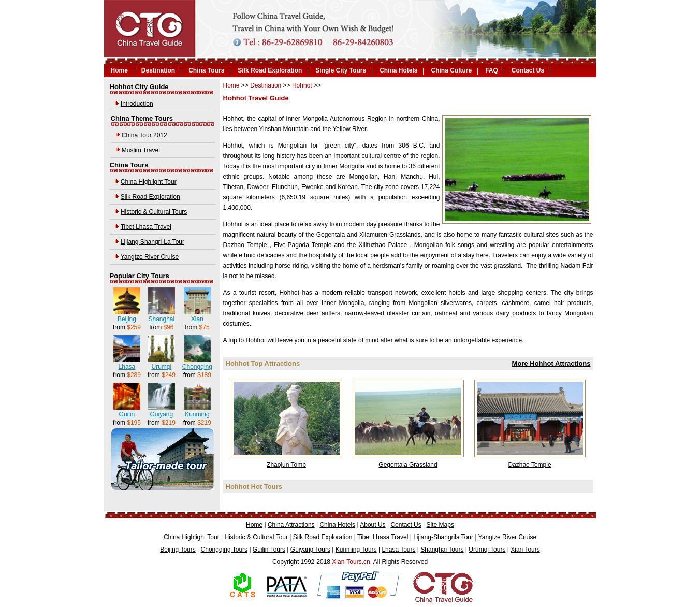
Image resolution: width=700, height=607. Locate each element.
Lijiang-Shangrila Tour (443, 537)
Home (119, 70)
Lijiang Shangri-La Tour (152, 242)
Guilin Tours (269, 550)
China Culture (451, 70)
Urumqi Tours (487, 550)
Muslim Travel (141, 150)
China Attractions (291, 525)
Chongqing (197, 367)
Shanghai (161, 319)
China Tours (206, 70)
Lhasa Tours (398, 550)
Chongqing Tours (224, 550)
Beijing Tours (178, 550)
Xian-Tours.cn (351, 562)
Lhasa (127, 367)
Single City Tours (341, 70)
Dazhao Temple (529, 465)
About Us (373, 525)
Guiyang (161, 414)
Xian (197, 319)
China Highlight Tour (149, 182)
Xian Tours (525, 550)
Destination (158, 70)
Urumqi (161, 367)
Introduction (137, 104)
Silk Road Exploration (270, 70)
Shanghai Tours (442, 550)
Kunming (197, 414)
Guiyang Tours (310, 550)
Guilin (127, 414)
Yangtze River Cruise (150, 257)
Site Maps (440, 525)
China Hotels (398, 70)
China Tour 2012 (144, 135)
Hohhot (302, 85)
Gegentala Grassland (408, 465)
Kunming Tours (356, 550)
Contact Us (528, 70)
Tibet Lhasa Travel (146, 227)
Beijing (127, 319)
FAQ (492, 70)
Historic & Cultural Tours (154, 212)
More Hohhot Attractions (551, 363)
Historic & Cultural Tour (256, 537)
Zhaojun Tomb (286, 465)
